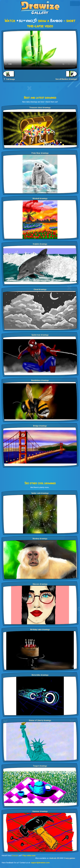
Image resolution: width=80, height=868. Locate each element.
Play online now (29, 856)
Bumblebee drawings (40, 380)
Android (53, 858)
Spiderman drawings (40, 335)
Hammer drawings (40, 811)
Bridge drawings (40, 426)
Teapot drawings (40, 766)
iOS (58, 858)
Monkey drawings (40, 539)
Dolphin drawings (40, 244)
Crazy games (70, 858)
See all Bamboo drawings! (66, 79)
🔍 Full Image (9, 79)
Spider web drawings (40, 493)
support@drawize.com (40, 863)
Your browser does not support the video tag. (40, 50)
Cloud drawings (40, 289)
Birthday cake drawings (40, 630)
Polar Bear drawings (40, 153)
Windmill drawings (40, 199)
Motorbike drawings (40, 675)
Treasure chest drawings (40, 108)
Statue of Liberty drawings (40, 720)
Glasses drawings (40, 584)
